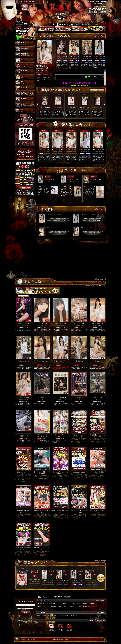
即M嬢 (86, 607)
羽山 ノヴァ (61, 56)
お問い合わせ (52, 616)
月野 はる (78, 323)
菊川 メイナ (41, 435)
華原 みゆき (97, 361)
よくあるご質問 (42, 616)
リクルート (75, 616)
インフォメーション (64, 616)
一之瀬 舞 (91, 580)
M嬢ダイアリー (85, 604)
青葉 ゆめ (70, 150)
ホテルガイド (64, 607)
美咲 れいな (60, 323)
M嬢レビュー (96, 604)
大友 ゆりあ (62, 580)
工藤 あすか (73, 56)
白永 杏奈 (49, 180)
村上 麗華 (57, 107)
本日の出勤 (41, 604)
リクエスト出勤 (60, 397)
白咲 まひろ (95, 180)
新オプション (97, 397)
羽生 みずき (99, 56)
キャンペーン (66, 604)
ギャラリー (41, 607)
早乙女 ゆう (57, 150)
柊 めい (70, 107)
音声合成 (42, 397)
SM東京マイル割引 (52, 607)
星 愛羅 (86, 56)
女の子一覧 (76, 604)
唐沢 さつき (47, 580)
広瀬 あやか (23, 361)
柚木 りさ (41, 361)
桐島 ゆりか (96, 107)
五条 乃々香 (34, 580)
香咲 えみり (41, 323)
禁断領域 (79, 397)
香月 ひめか (98, 150)
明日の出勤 (50, 604)
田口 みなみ (41, 71)
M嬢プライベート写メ (76, 607)
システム (58, 604)
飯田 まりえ (83, 107)
